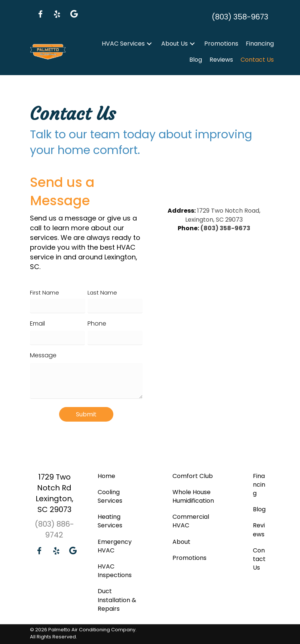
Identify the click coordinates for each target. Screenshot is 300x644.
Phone (97, 323)
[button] (40, 14)
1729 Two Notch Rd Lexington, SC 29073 (54, 493)
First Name (45, 292)
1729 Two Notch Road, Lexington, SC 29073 (223, 215)
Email (37, 323)
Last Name (102, 292)
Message (43, 355)
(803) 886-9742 (54, 529)
